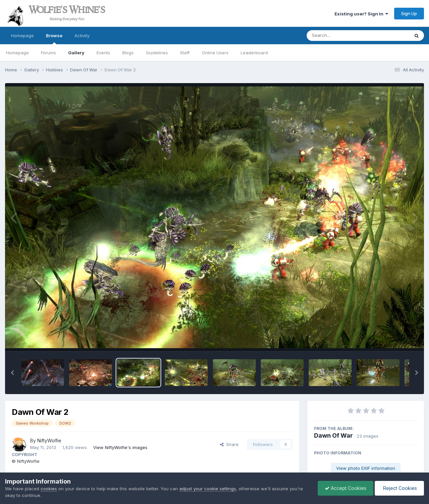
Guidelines (157, 53)
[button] (12, 373)
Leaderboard (254, 53)
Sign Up (409, 13)
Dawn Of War (333, 435)
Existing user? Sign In (361, 14)
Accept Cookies (346, 488)
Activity (82, 36)
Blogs (128, 53)
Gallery (76, 53)
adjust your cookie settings (208, 489)
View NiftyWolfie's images (120, 447)
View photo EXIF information (366, 468)
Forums (48, 53)
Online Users (215, 53)
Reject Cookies (399, 488)
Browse (54, 39)
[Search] (340, 36)
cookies (49, 489)
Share (229, 444)
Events (103, 53)
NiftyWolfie (49, 440)
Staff (185, 53)
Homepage (22, 36)
